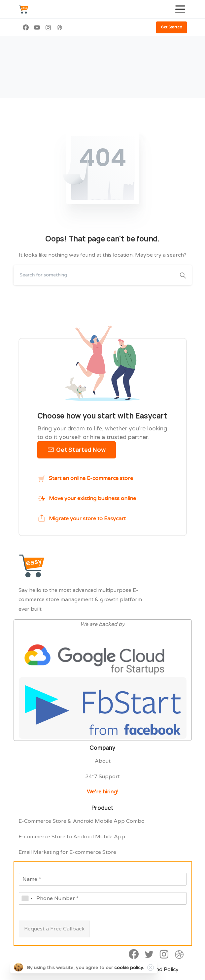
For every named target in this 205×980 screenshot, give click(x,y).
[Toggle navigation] (180, 9)
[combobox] (27, 898)
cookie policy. (129, 968)
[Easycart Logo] (32, 570)
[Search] (94, 275)
